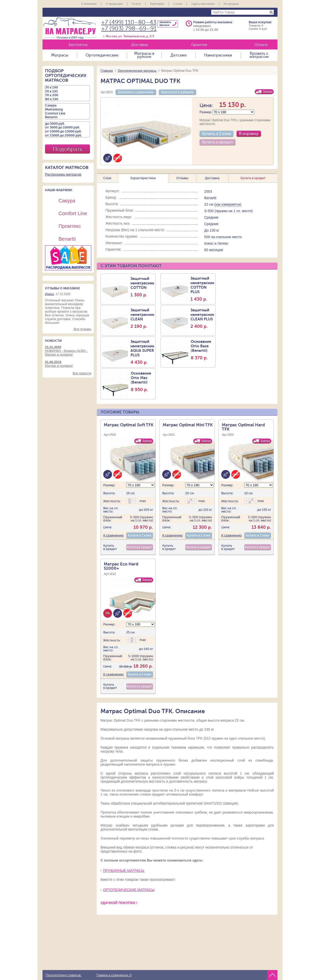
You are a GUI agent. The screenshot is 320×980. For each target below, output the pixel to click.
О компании (89, 4)
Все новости (82, 373)
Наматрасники (218, 55)
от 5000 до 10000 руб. (67, 127)
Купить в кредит (217, 142)
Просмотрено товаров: (63, 975)
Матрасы (60, 55)
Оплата (261, 45)
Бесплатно (78, 45)
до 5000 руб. (67, 124)
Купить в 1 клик (216, 134)
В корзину (249, 134)
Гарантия (199, 45)
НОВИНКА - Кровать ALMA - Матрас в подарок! (68, 351)
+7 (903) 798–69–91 (129, 29)
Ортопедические (102, 55)
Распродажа (231, 4)
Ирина (49, 294)
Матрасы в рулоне (144, 55)
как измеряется (228, 204)
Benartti (67, 117)
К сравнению (113, 535)
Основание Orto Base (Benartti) (202, 350)
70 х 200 (67, 95)
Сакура (67, 105)
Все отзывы (82, 329)
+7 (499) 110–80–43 (129, 22)
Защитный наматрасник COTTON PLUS (202, 289)
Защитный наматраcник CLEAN (142, 318)
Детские (179, 55)
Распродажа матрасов (63, 174)
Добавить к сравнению (136, 92)
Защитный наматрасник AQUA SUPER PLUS (142, 352)
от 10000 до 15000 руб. (67, 131)
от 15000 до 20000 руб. (67, 135)
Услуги (136, 4)
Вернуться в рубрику (177, 92)
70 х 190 (67, 87)
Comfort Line (67, 113)
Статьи (178, 4)
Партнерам (157, 4)
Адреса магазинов (203, 4)
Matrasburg (67, 109)
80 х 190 (67, 99)
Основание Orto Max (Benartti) (142, 382)
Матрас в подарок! (68, 364)
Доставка (139, 45)
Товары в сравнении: (114, 975)
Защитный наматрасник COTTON (142, 287)
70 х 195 (67, 91)
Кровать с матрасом (259, 55)
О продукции (114, 4)
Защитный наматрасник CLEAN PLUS (202, 318)
